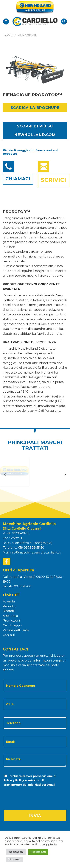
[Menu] (6, 22)
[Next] (65, 474)
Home (8, 35)
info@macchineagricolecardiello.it (35, 552)
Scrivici (54, 180)
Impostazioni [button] (16, 852)
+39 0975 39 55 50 (31, 548)
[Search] (64, 22)
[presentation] (29, 794)
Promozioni (11, 620)
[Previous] (5, 474)
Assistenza (10, 616)
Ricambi (9, 611)
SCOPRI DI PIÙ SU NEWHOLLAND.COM (35, 130)
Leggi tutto (49, 844)
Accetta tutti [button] (38, 852)
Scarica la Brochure (35, 108)
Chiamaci (18, 179)
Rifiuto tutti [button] (14, 859)
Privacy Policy (14, 780)
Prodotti (9, 606)
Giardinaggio (12, 625)
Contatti (9, 635)
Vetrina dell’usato (16, 630)
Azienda (9, 601)
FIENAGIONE (27, 35)
